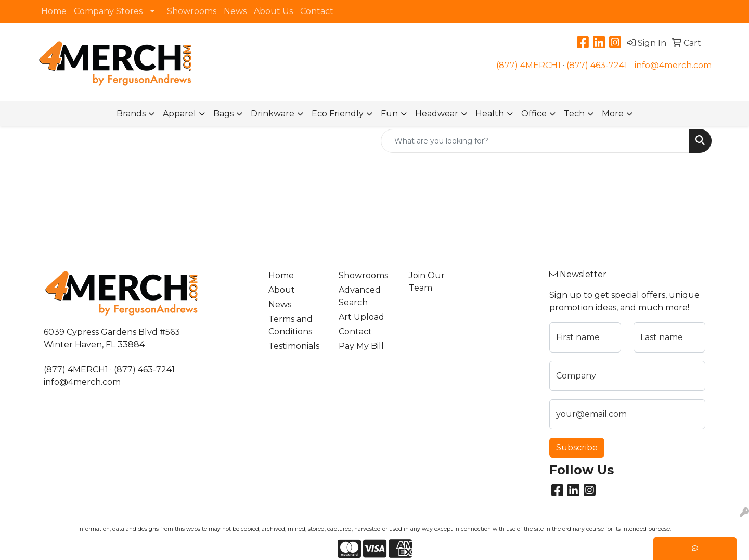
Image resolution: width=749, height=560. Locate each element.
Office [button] (534, 114)
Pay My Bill (361, 346)
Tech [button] (574, 114)
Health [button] (490, 114)
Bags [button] (223, 114)
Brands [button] (131, 114)
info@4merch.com (673, 65)
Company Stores (108, 11)
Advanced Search (360, 296)
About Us (273, 11)
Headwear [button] (437, 114)
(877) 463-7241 (597, 65)
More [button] (613, 114)
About (282, 290)
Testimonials (294, 346)
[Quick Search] (535, 141)
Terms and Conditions (290, 325)
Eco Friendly (338, 114)
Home (54, 11)
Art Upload (361, 317)
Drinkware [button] (273, 114)
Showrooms (192, 11)
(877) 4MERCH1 (528, 65)
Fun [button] (389, 114)
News (235, 11)
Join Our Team (427, 282)
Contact (317, 11)
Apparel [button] (179, 114)
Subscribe (577, 447)
